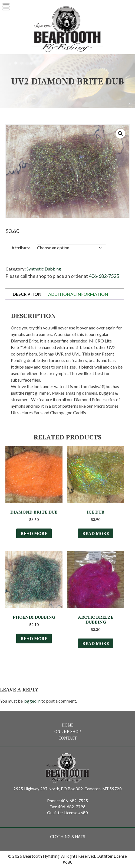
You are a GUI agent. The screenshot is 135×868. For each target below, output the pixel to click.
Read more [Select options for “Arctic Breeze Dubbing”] (96, 643)
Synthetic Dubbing (44, 269)
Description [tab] (27, 294)
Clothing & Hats (68, 837)
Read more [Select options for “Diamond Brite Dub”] (34, 533)
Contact (68, 738)
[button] (120, 134)
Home (68, 725)
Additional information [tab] (78, 294)
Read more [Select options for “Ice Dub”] (96, 533)
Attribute (21, 248)
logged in (32, 701)
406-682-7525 (104, 276)
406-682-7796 (72, 807)
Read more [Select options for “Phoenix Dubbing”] (34, 639)
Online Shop (68, 732)
